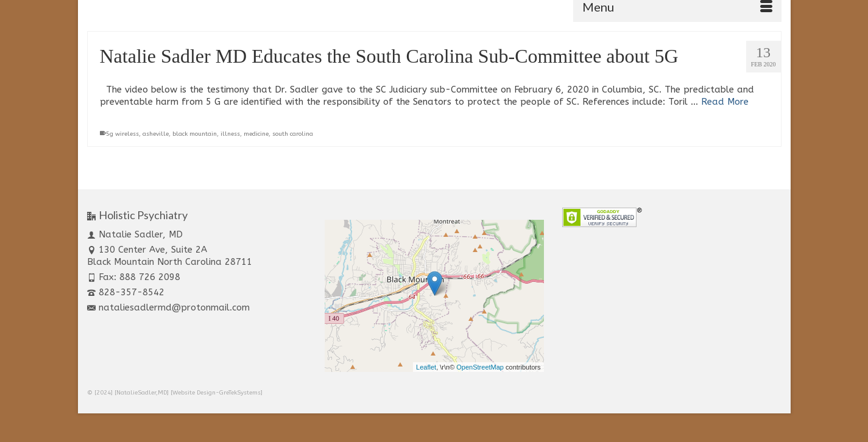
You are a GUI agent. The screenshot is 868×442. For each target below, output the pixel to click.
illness (230, 134)
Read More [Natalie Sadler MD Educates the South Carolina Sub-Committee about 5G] (725, 102)
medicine (256, 134)
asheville (156, 134)
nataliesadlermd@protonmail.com (168, 307)
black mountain (195, 134)
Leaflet (426, 367)
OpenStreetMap (480, 367)
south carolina (293, 134)
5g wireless (122, 134)
